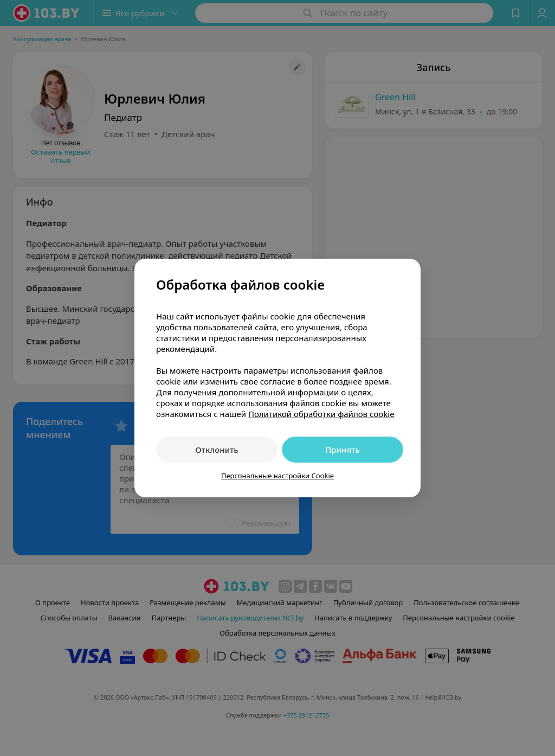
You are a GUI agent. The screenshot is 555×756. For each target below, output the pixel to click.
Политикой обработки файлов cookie (321, 414)
